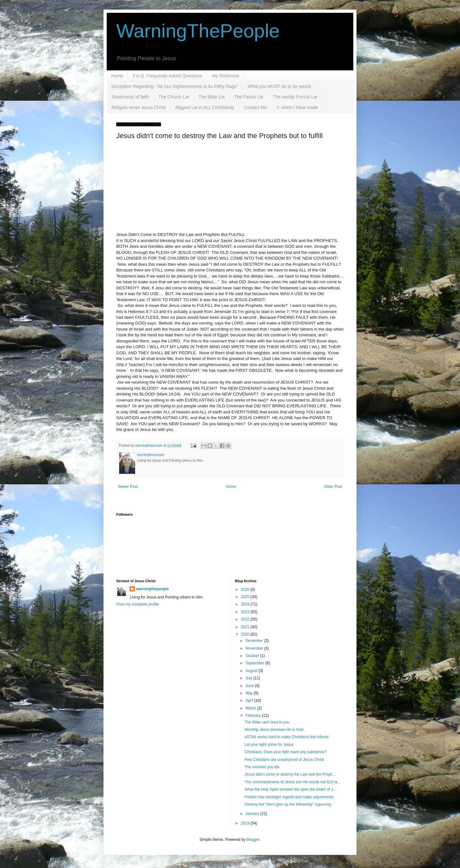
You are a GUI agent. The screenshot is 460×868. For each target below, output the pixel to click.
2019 (246, 823)
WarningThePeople (198, 31)
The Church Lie (174, 97)
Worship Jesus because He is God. (274, 730)
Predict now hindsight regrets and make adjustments (289, 797)
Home (117, 76)
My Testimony (225, 76)
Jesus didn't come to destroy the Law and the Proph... (290, 774)
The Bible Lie (211, 97)
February (253, 716)
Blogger (253, 840)
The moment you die (262, 767)
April (250, 700)
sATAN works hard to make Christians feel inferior (287, 737)
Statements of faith (130, 97)
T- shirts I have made (297, 107)
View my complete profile (138, 604)
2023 (246, 612)
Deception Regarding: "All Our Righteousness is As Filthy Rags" (175, 86)
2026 (246, 590)
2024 (246, 604)
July (249, 678)
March (251, 708)
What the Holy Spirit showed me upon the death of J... (290, 789)
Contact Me (255, 107)
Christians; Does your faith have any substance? (285, 752)
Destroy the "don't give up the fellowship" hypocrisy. (288, 804)
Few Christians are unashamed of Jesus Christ (284, 760)
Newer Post (128, 487)
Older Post (333, 487)
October (253, 656)
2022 (246, 619)
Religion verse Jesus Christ (139, 107)
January (253, 814)
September (255, 663)
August (252, 671)
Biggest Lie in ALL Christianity (205, 107)
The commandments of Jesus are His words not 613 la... (292, 782)
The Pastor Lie (249, 97)
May (249, 693)
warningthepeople (153, 589)
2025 (246, 597)
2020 (246, 634)
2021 (246, 627)
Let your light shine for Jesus (269, 745)
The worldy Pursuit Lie (295, 97)
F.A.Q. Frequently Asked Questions (167, 76)
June (250, 686)
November (255, 648)
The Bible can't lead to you (267, 722)
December (255, 641)
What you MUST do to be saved (279, 86)
